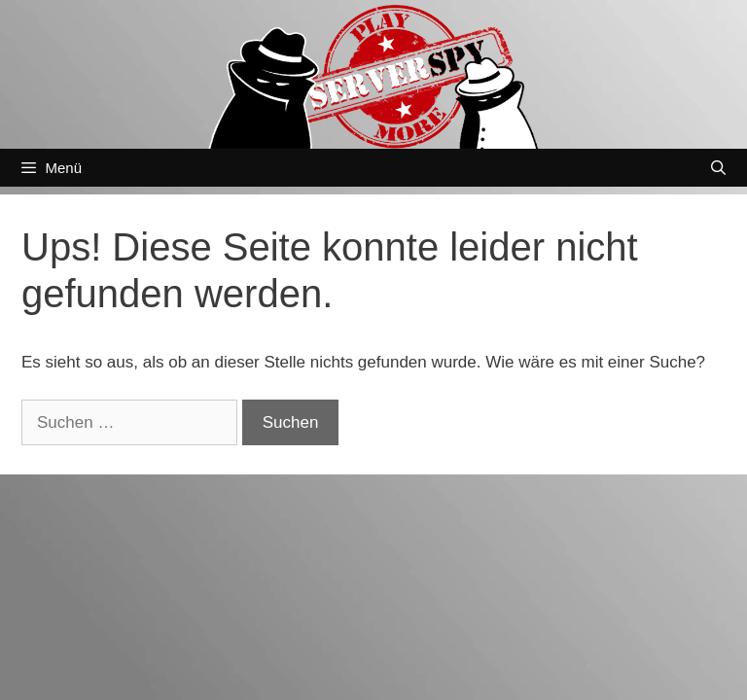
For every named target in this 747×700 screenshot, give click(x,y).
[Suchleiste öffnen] (718, 168)
